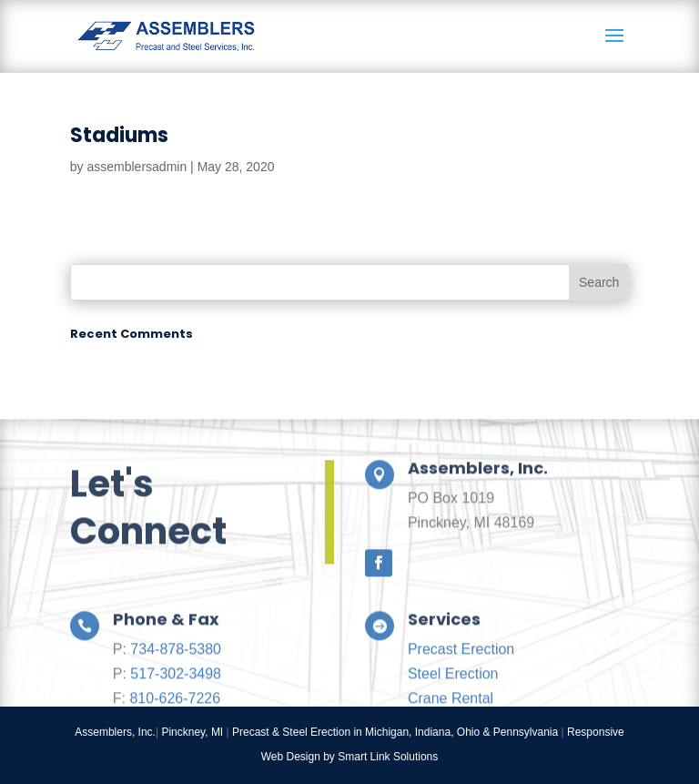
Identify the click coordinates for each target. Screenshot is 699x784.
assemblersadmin (137, 167)
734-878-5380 (176, 673)
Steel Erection (453, 698)
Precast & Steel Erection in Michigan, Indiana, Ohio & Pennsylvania (395, 732)
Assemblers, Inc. (115, 732)
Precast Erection (461, 673)
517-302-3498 (176, 698)
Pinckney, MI (192, 732)
